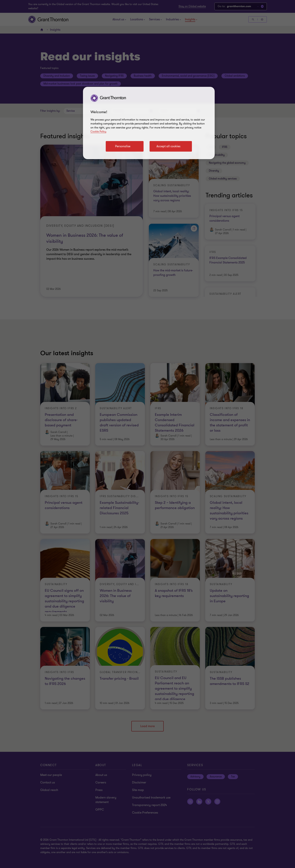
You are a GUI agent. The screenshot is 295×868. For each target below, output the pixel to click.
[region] (149, 123)
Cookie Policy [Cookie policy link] (98, 132)
